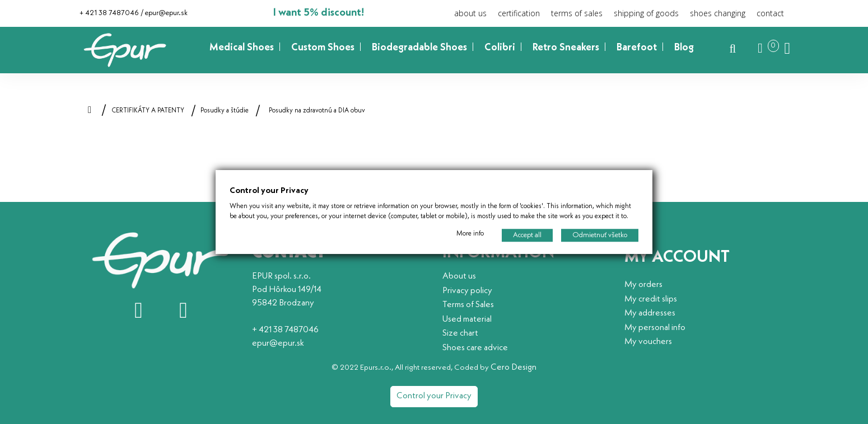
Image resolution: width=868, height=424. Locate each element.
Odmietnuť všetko (600, 235)
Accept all (527, 235)
